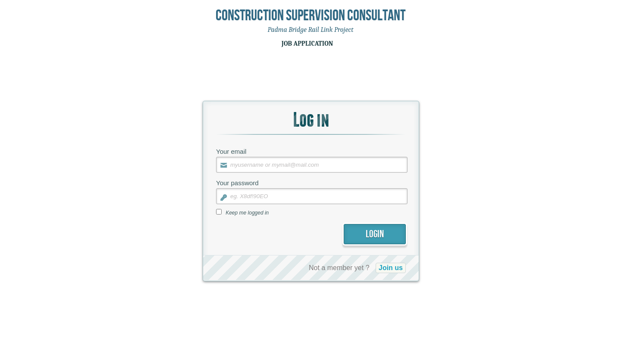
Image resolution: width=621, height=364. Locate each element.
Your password (237, 183)
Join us (391, 268)
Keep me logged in (247, 213)
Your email (231, 151)
